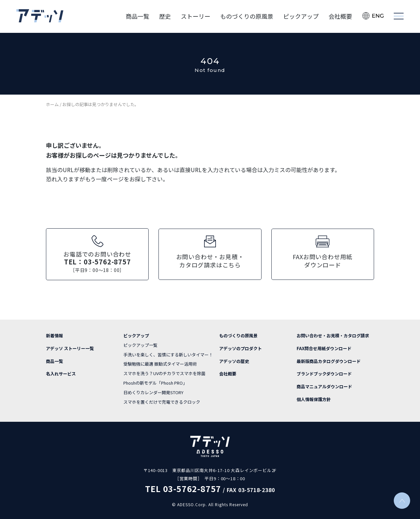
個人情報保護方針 (314, 399)
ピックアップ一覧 (140, 344)
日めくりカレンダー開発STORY (153, 392)
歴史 (165, 16)
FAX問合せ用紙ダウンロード (324, 348)
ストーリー (196, 16)
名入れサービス (61, 373)
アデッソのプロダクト (241, 348)
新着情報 (54, 335)
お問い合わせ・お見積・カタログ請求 (333, 335)
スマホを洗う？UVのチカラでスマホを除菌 (164, 373)
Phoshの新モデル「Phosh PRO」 (155, 382)
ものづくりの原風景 (247, 16)
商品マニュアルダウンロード (324, 386)
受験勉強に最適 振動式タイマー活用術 (160, 363)
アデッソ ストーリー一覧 (70, 348)
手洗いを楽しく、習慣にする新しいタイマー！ (168, 354)
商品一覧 (137, 16)
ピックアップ (301, 16)
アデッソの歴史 (234, 361)
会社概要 (340, 16)
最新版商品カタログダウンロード (329, 361)
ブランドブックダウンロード (324, 373)
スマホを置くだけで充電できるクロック (162, 401)
